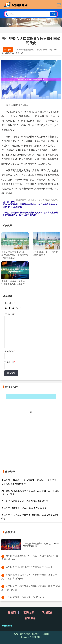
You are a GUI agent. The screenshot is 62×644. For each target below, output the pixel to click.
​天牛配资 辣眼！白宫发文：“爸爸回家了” (26, 597)
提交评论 (11, 373)
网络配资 (47, 613)
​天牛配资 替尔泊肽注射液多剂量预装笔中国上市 (29, 567)
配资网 (12, 613)
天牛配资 (8, 50)
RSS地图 (35, 634)
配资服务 (30, 618)
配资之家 (29, 613)
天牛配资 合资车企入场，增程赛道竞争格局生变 (25, 501)
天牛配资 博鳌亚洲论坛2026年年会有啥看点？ (24, 508)
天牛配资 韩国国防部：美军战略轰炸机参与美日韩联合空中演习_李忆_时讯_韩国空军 (30, 204)
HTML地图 (45, 634)
